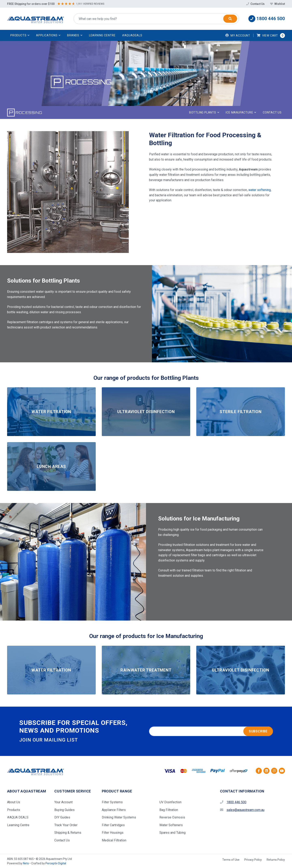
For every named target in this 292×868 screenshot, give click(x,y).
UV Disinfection (170, 802)
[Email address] (211, 731)
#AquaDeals (132, 35)
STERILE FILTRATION (240, 412)
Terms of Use (231, 860)
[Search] (230, 19)
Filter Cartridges (113, 825)
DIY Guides (62, 817)
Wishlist (278, 4)
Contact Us (256, 4)
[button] (20, 35)
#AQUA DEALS (18, 817)
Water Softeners (171, 825)
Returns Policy (276, 860)
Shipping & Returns (68, 833)
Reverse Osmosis (172, 817)
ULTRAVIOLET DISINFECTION (146, 412)
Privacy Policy (253, 860)
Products (14, 810)
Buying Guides (64, 810)
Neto (26, 863)
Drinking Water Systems (119, 817)
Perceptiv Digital (56, 863)
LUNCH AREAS (51, 466)
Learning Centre (102, 35)
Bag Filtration (169, 810)
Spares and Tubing (172, 833)
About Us (14, 802)
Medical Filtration (114, 840)
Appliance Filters (114, 810)
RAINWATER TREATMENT (146, 670)
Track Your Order (66, 825)
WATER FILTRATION (51, 412)
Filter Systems (112, 802)
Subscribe (258, 731)
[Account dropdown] (238, 35)
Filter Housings (113, 833)
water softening (260, 190)
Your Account (63, 802)
